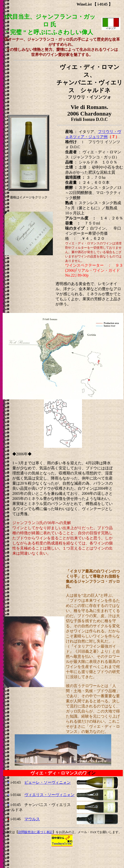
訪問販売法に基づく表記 (35, 832)
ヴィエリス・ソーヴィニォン (49, 795)
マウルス (32, 819)
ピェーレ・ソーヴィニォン (48, 782)
